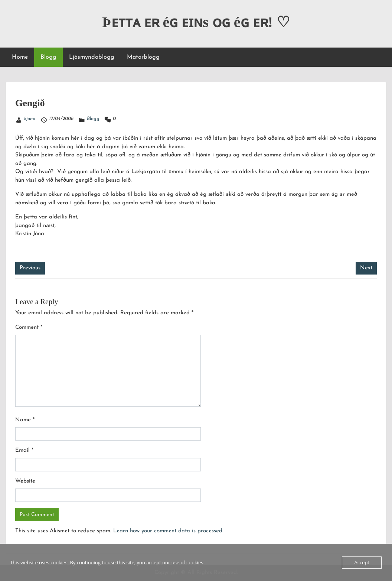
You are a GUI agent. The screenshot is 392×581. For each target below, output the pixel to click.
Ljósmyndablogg (92, 57)
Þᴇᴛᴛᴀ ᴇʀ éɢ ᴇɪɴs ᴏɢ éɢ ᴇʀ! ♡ (196, 22)
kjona (30, 119)
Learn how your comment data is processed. (168, 531)
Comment (29, 327)
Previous (30, 268)
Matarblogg (143, 57)
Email (24, 450)
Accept (362, 562)
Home (20, 57)
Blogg (48, 57)
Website (25, 481)
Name (25, 420)
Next (366, 268)
